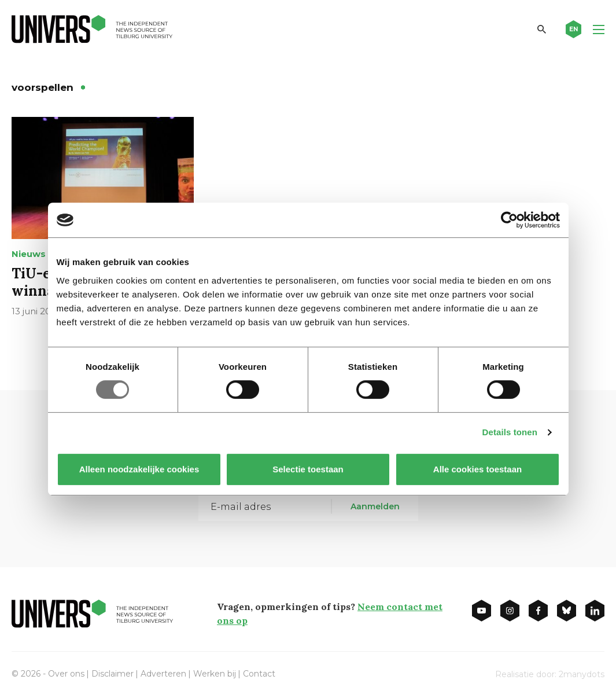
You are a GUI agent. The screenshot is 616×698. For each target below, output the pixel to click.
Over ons (66, 674)
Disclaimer (112, 674)
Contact (259, 674)
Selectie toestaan (308, 469)
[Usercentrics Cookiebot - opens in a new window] (509, 220)
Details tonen (510, 432)
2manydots (582, 674)
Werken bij (215, 674)
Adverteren (163, 674)
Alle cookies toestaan (477, 469)
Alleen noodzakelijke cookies (139, 469)
